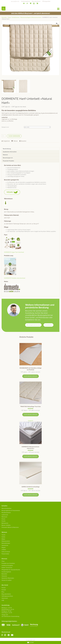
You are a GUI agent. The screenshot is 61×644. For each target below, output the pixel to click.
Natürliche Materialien (8, 578)
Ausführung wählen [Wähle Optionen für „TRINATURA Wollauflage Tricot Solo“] (31, 415)
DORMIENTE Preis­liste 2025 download (15, 278)
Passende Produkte (8, 161)
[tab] (30, 149)
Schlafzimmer (16, 17)
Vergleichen (7, 141)
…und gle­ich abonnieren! (41, 13)
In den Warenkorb (14, 136)
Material (5, 155)
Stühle (3, 537)
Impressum (5, 598)
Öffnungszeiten (46, 1)
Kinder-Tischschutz (7, 568)
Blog (3, 592)
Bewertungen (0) (8, 158)
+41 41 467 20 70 (15, 1)
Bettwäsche (5, 523)
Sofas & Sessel (6, 552)
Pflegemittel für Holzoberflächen (11, 570)
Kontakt (4, 590)
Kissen (3, 519)
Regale (4, 547)
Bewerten (24, 141)
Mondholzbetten (6, 513)
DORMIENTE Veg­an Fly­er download (14, 252)
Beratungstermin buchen (33, 325)
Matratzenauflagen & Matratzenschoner (31, 17)
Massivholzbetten (6, 508)
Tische (3, 535)
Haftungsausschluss (7, 596)
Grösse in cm (5, 127)
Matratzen (4, 517)
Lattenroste (5, 515)
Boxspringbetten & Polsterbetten (11, 511)
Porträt (4, 588)
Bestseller (4, 574)
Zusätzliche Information (10, 152)
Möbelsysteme (6, 541)
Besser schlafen (6, 525)
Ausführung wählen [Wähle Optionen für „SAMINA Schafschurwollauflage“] (31, 495)
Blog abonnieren (36, 1)
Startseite (4, 17)
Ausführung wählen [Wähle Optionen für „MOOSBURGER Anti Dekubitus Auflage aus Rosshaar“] (31, 376)
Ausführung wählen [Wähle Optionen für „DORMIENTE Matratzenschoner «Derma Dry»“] (31, 456)
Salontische (5, 545)
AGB (3, 600)
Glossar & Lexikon (7, 580)
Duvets (4, 521)
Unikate (4, 550)
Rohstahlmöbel (6, 543)
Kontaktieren (48, 325)
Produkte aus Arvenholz (8, 563)
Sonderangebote (26, 1)
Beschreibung (7, 149)
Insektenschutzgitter (7, 565)
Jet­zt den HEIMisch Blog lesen (22, 13)
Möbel (3, 539)
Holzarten (4, 576)
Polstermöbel (5, 554)
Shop (9, 17)
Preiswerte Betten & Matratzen (10, 527)
